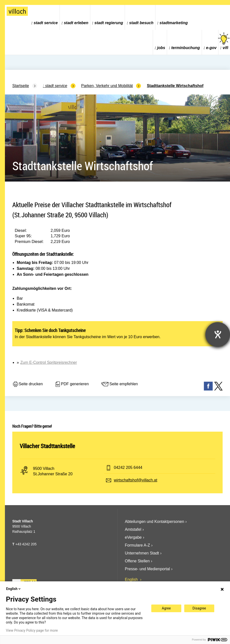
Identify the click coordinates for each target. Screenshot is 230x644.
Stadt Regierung (109, 23)
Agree (166, 608)
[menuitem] (45, 17)
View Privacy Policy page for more (32, 630)
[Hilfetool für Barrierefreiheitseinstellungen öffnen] (218, 334)
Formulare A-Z (138, 545)
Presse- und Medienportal (147, 569)
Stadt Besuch (141, 23)
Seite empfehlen (119, 384)
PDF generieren (72, 384)
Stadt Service (46, 23)
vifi (224, 41)
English (132, 580)
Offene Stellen (137, 561)
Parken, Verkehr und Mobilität (107, 86)
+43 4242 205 (26, 544)
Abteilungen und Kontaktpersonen (155, 522)
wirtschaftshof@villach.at (136, 480)
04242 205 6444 (128, 468)
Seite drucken (28, 384)
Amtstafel (133, 529)
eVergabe (133, 537)
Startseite (21, 86)
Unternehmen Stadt (142, 553)
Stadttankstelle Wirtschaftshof (175, 86)
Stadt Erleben (76, 23)
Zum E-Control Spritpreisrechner (48, 362)
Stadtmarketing (174, 23)
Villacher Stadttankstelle (47, 446)
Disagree (199, 608)
